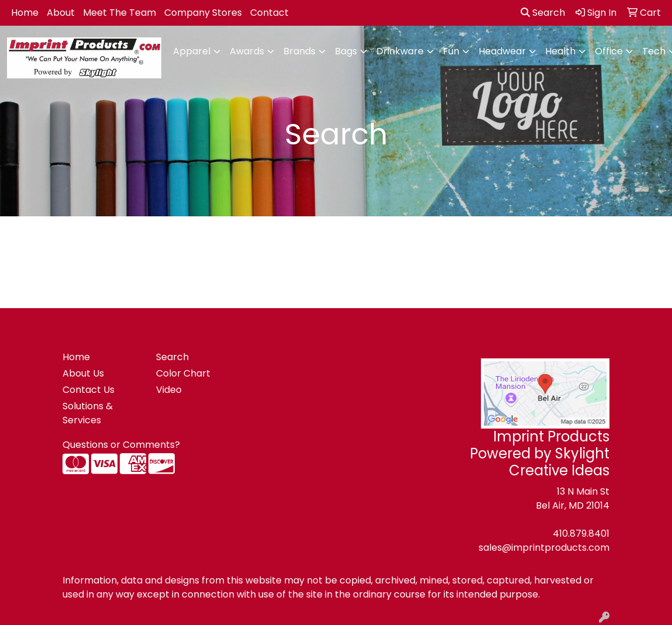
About (61, 13)
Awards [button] (247, 51)
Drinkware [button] (400, 51)
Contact (269, 13)
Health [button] (560, 51)
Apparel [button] (192, 51)
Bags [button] (346, 51)
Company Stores (203, 13)
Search (543, 13)
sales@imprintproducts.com (544, 548)
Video (169, 390)
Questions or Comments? (121, 445)
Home (25, 13)
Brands (299, 51)
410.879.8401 (581, 534)
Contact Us (89, 390)
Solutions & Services (88, 413)
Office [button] (609, 51)
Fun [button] (451, 51)
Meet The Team (119, 13)
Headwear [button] (502, 51)
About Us (83, 373)
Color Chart (183, 373)
